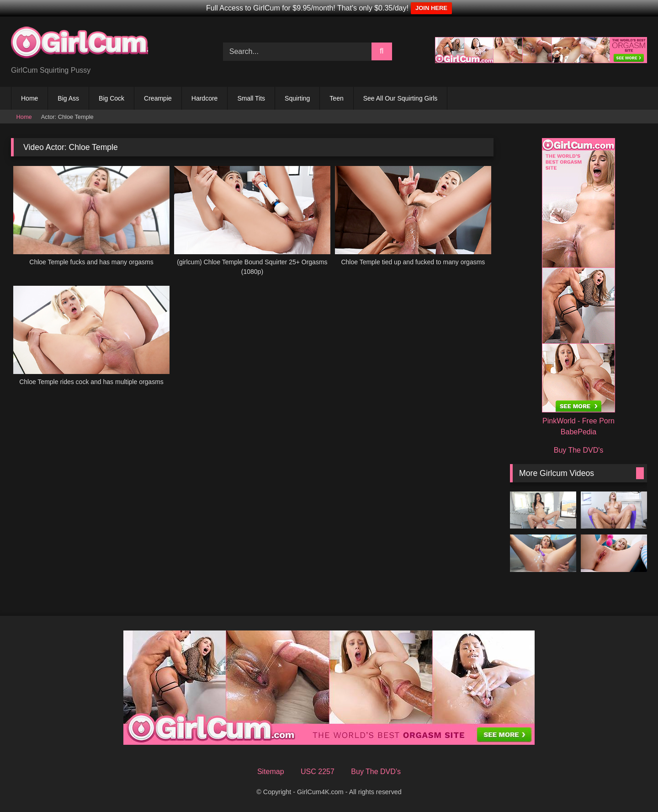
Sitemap (271, 772)
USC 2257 (318, 772)
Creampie (158, 98)
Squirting (297, 98)
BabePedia (578, 432)
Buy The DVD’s (376, 772)
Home (29, 98)
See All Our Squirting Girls (401, 98)
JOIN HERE (431, 8)
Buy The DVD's (579, 450)
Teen (336, 98)
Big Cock (111, 98)
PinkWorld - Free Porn (578, 421)
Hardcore (205, 98)
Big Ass (68, 98)
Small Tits (251, 98)
